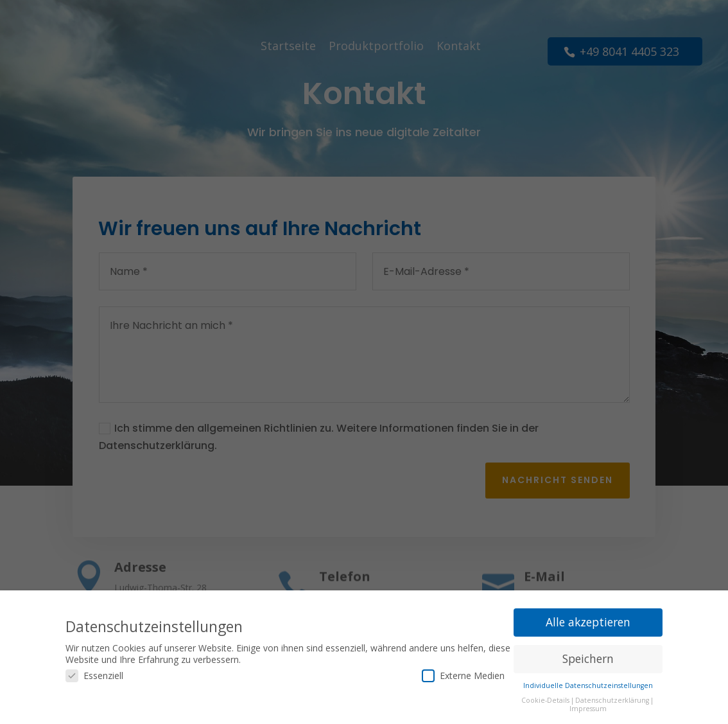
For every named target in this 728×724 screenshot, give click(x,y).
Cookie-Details (545, 700)
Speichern (588, 658)
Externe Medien (463, 675)
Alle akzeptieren (588, 621)
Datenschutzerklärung (612, 700)
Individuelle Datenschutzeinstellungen (588, 685)
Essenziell (94, 675)
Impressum (588, 708)
